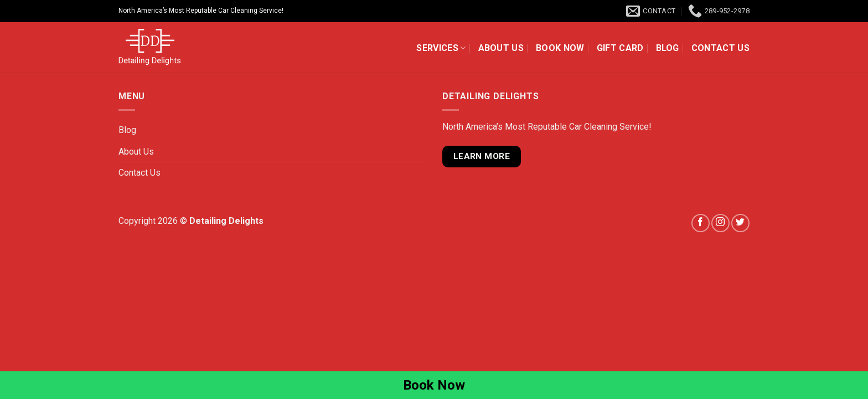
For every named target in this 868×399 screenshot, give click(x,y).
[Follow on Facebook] (701, 223)
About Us (501, 48)
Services (441, 48)
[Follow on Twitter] (740, 223)
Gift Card (620, 48)
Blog (668, 48)
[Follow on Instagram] (720, 223)
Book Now (560, 48)
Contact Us (720, 48)
